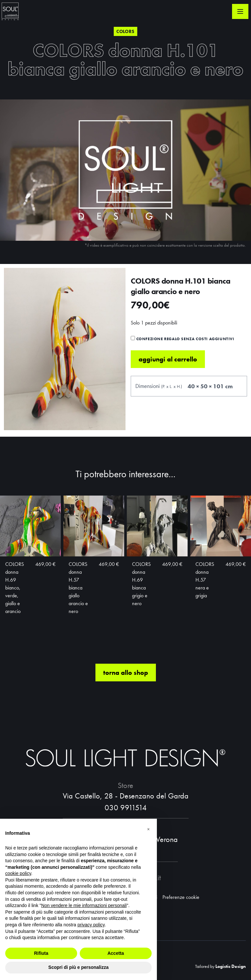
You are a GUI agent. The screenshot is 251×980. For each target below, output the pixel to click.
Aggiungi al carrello (168, 381)
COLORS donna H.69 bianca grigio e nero (141, 605)
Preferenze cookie (181, 897)
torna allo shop (126, 694)
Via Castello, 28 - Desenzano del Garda (126, 796)
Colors (125, 31)
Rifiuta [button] (41, 953)
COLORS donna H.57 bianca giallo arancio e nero (78, 609)
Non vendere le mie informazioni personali (84, 905)
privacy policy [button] (91, 925)
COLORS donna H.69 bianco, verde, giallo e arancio (15, 609)
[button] (148, 829)
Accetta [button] (116, 953)
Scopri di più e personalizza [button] (78, 967)
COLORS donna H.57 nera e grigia (205, 601)
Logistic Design (231, 966)
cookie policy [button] (18, 873)
